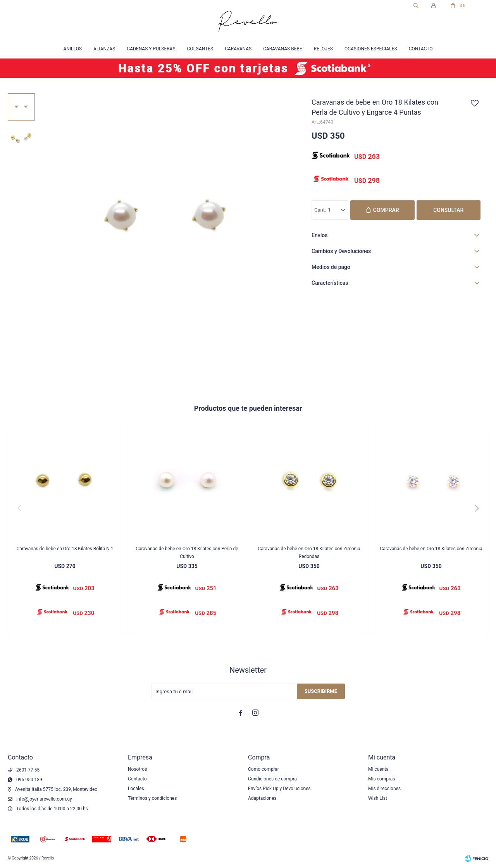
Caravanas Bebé (283, 49)
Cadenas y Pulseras (151, 49)
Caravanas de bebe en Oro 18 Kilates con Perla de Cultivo (187, 553)
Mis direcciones (384, 789)
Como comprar (263, 769)
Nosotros (137, 769)
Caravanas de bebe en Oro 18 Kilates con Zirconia (431, 549)
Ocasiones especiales (371, 49)
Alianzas (104, 49)
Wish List (378, 798)
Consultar (448, 210)
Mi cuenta (378, 769)
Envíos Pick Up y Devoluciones (279, 789)
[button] (477, 508)
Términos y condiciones (152, 798)
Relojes (323, 49)
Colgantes (200, 49)
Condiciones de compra (272, 779)
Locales (136, 789)
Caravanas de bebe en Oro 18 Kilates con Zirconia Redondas (309, 553)
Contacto (421, 49)
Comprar (386, 210)
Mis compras (382, 779)
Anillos (72, 49)
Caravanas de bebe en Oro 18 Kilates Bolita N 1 (65, 549)
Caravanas (238, 49)
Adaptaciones (262, 798)
